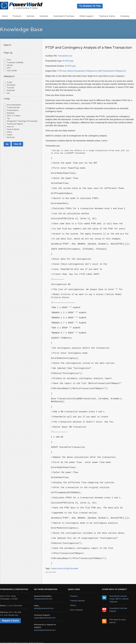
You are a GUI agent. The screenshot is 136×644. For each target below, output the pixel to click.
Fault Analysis (13, 129)
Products (17, 16)
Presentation (13, 110)
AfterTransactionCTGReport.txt (112, 71)
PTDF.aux (62, 71)
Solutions (44, 16)
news (124, 620)
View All (17, 144)
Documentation (14, 105)
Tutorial (10, 88)
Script (67, 568)
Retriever (11, 90)
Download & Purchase (64, 16)
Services (30, 16)
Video (9, 132)
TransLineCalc (13, 107)
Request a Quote (10, 621)
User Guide (12, 70)
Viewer (10, 65)
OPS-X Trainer (13, 116)
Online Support (86, 16)
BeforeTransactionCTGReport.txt (82, 71)
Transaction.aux (65, 56)
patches (113, 622)
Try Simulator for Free (90, 6)
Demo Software (76, 610)
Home (5, 16)
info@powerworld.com (43, 599)
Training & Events (107, 16)
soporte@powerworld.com (45, 630)
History (73, 605)
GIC (8, 93)
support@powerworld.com (45, 618)
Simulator (74, 568)
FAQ (9, 60)
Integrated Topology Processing (22, 121)
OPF (9, 68)
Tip (8, 118)
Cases (54, 568)
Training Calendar (77, 601)
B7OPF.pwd (70, 66)
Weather (11, 113)
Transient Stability (15, 62)
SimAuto (11, 137)
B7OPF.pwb (68, 61)
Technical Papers (15, 124)
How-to (60, 568)
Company (125, 16)
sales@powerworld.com (44, 608)
